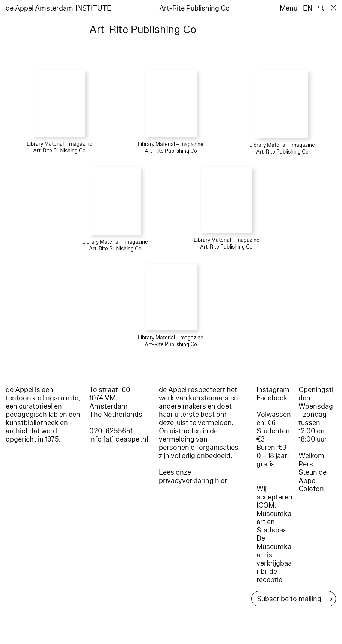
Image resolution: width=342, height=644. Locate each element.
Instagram (273, 390)
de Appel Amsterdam (39, 8)
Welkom (311, 456)
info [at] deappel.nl (119, 439)
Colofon (311, 489)
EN (308, 8)
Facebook (272, 398)
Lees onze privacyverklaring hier (193, 477)
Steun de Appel (313, 477)
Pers (306, 464)
